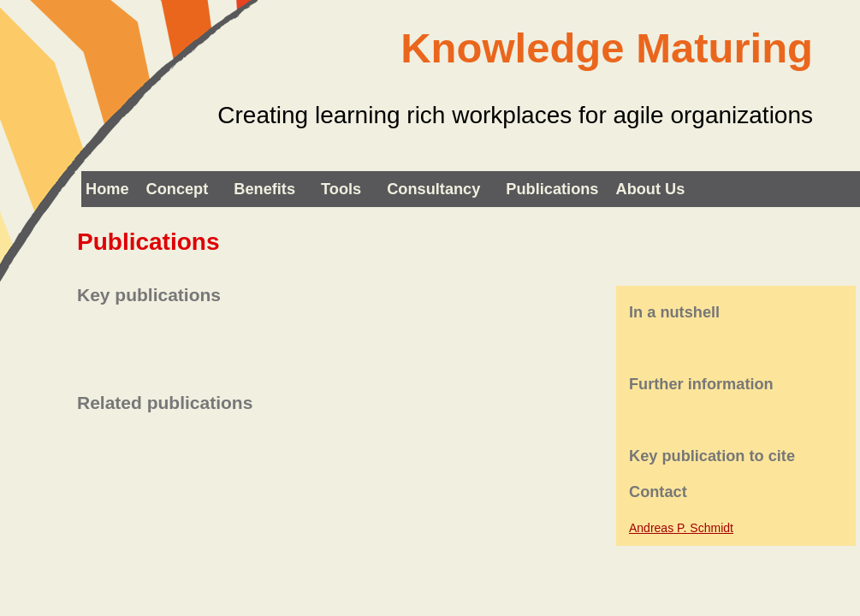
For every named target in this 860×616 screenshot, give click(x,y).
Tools (341, 189)
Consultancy (433, 189)
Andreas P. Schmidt (681, 528)
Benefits (264, 189)
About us (651, 189)
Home (107, 189)
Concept (178, 189)
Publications (552, 189)
